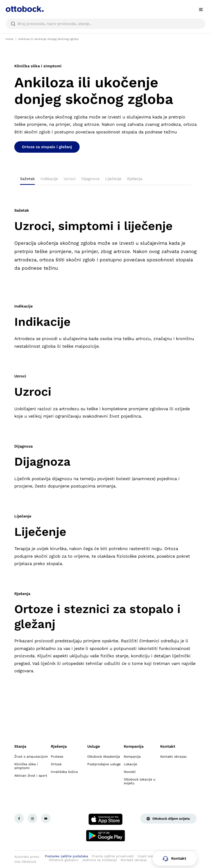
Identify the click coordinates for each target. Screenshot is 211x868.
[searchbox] (105, 24)
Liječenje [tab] (113, 179)
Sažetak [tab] (27, 179)
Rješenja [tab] (135, 179)
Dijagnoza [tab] (90, 179)
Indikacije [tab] (49, 179)
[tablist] (105, 180)
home (10, 39)
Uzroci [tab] (70, 179)
